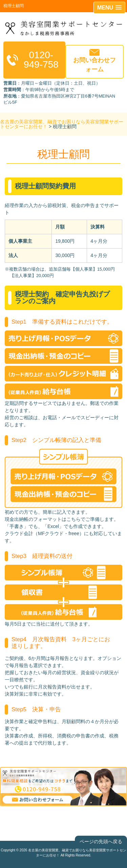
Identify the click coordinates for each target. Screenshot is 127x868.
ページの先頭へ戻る (101, 841)
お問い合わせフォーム (94, 65)
